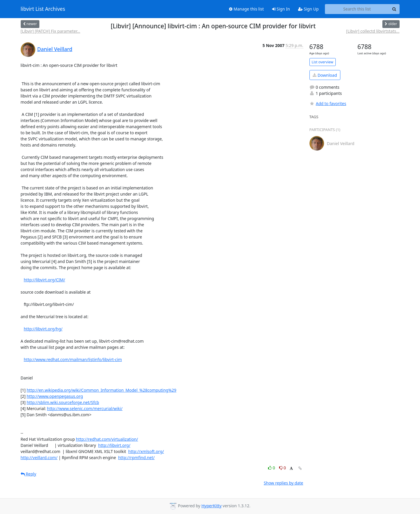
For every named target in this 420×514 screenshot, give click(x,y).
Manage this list (246, 9)
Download (325, 75)
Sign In (281, 9)
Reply (29, 474)
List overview (323, 62)
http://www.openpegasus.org (55, 396)
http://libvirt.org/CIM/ (44, 280)
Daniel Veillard (55, 49)
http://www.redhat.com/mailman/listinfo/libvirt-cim (73, 359)
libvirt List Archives (43, 9)
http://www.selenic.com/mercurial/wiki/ (85, 408)
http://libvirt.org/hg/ (43, 329)
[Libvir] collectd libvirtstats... (373, 31)
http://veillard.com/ (39, 458)
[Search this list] (357, 9)
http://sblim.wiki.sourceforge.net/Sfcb (63, 402)
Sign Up (308, 9)
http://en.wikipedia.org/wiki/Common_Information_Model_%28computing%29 (101, 390)
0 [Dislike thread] (283, 468)
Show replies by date (283, 483)
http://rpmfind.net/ (136, 458)
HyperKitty (211, 506)
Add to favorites (328, 103)
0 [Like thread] (272, 468)
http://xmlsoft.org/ (146, 451)
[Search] (394, 9)
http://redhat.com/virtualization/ (107, 439)
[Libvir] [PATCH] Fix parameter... (50, 31)
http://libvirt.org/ (114, 445)
